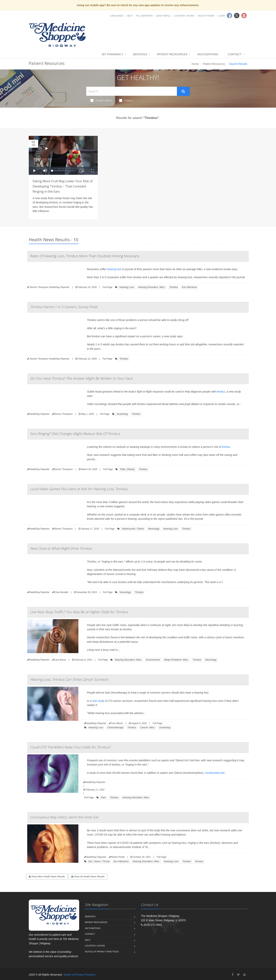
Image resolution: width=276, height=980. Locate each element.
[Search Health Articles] (132, 91)
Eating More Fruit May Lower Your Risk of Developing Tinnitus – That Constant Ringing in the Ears (63, 186)
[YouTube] (245, 975)
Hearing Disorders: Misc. (152, 287)
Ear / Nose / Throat (99, 861)
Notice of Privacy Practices (102, 952)
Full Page (107, 287)
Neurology (154, 529)
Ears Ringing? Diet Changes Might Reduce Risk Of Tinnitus (75, 434)
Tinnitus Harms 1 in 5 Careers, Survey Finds (64, 307)
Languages (117, 16)
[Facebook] (233, 975)
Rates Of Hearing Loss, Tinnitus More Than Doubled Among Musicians (85, 256)
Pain (103, 797)
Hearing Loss (127, 287)
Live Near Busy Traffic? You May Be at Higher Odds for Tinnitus (79, 612)
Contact (235, 54)
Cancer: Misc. (147, 727)
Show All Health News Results (88, 877)
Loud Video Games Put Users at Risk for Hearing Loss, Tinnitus (79, 489)
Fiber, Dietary (127, 469)
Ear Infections (190, 287)
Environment (153, 660)
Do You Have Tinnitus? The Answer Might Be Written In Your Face (81, 378)
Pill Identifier (144, 16)
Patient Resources (172, 54)
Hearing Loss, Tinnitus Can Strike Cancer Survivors (69, 679)
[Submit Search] (183, 91)
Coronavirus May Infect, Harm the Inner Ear (64, 817)
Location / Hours (184, 16)
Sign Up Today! (206, 16)
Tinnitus (174, 287)
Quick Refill (163, 16)
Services (140, 54)
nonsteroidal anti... (216, 773)
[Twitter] (238, 975)
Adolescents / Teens (133, 529)
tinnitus (221, 392)
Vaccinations (208, 54)
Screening (122, 414)
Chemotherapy (115, 727)
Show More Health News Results (47, 877)
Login (222, 16)
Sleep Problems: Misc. (176, 660)
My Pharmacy (112, 54)
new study (98, 701)
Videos (126, 100)
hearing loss (114, 269)
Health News (101, 100)
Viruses (199, 861)
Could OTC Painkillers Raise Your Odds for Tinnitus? (70, 747)
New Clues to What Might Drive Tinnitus (61, 548)
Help (130, 16)
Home (195, 64)
